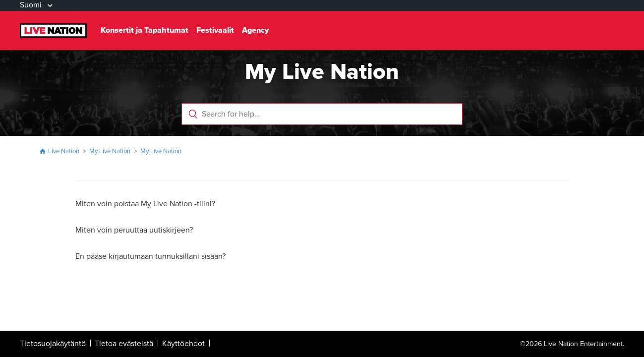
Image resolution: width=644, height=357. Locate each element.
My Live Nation (110, 151)
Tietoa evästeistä (124, 344)
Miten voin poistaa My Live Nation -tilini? (145, 204)
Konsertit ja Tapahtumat (145, 30)
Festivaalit (215, 30)
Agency (255, 30)
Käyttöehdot (183, 344)
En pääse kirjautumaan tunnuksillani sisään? (150, 256)
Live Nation (64, 151)
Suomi (32, 5)
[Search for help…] (322, 114)
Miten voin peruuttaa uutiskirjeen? (134, 230)
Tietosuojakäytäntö (53, 344)
